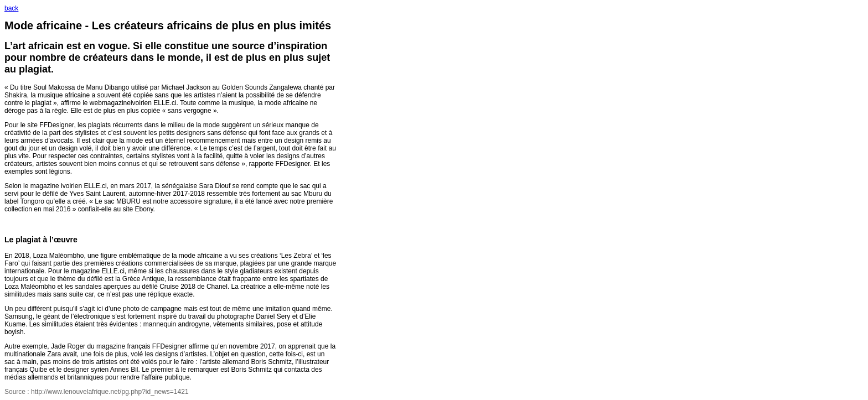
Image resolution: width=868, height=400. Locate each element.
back (11, 8)
